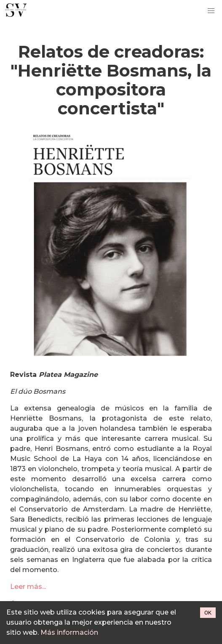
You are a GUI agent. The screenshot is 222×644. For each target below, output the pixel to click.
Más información (69, 632)
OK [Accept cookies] (208, 613)
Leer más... (28, 587)
